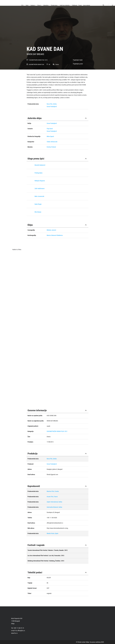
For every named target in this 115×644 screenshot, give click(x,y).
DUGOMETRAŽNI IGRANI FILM (37, 60)
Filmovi (39, 5)
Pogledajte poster (78, 64)
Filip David (50, 129)
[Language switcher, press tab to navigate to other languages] (111, 5)
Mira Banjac (38, 212)
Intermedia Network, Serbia (54, 507)
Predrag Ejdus (38, 173)
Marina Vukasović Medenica (55, 235)
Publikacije (75, 5)
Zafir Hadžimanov (40, 188)
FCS (22, 5)
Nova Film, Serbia (52, 104)
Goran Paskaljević (52, 107)
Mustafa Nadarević (40, 165)
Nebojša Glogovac (40, 181)
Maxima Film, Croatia (53, 491)
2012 (46, 60)
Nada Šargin (38, 204)
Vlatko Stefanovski (52, 142)
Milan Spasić (50, 136)
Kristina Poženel (51, 147)
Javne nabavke (87, 5)
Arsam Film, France (52, 497)
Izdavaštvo (46, 5)
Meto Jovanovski (39, 196)
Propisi (80, 5)
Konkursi (33, 5)
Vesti (27, 5)
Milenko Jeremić (51, 230)
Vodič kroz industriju (65, 5)
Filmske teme (54, 5)
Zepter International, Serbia (54, 502)
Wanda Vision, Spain (52, 533)
